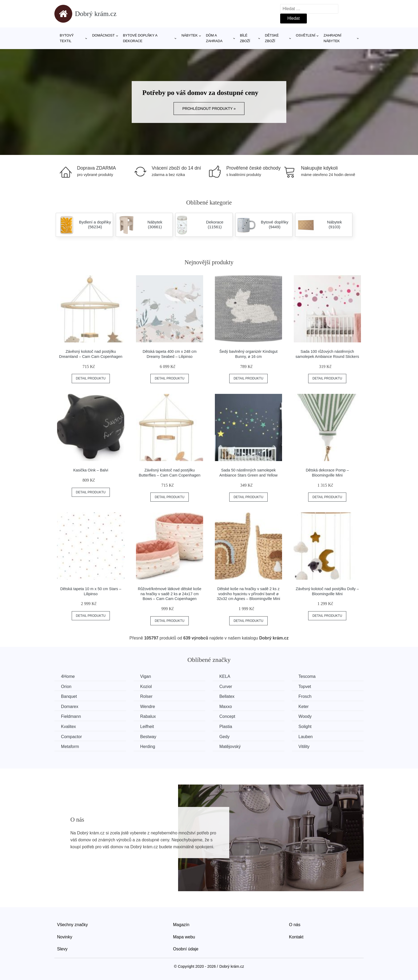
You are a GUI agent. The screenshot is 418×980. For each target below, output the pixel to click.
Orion (66, 687)
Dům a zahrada (214, 38)
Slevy (62, 949)
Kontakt (296, 937)
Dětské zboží (272, 38)
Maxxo (226, 707)
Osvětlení (306, 35)
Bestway (148, 736)
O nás (295, 925)
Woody (306, 716)
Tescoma (308, 676)
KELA (225, 676)
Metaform (70, 747)
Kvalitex (69, 727)
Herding (148, 747)
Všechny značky (73, 925)
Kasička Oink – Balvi (91, 470)
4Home (68, 676)
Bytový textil (67, 38)
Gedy (225, 736)
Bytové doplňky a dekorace (140, 38)
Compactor (71, 736)
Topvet (305, 687)
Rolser (147, 696)
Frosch (306, 696)
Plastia (226, 727)
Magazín (181, 925)
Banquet (69, 696)
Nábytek (190, 35)
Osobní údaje (186, 949)
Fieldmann (71, 716)
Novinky (65, 937)
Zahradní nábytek (332, 38)
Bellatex (227, 696)
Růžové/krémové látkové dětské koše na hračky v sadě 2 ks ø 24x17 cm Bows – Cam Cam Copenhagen (170, 594)
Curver (226, 687)
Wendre (148, 707)
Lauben (306, 736)
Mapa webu (184, 937)
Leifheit (147, 727)
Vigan (146, 676)
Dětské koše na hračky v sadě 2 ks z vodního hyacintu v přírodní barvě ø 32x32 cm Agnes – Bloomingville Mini (248, 594)
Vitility (305, 747)
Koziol (146, 687)
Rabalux (148, 716)
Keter (304, 707)
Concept (228, 716)
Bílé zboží (245, 38)
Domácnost (104, 35)
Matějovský (230, 747)
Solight (306, 727)
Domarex (70, 707)
